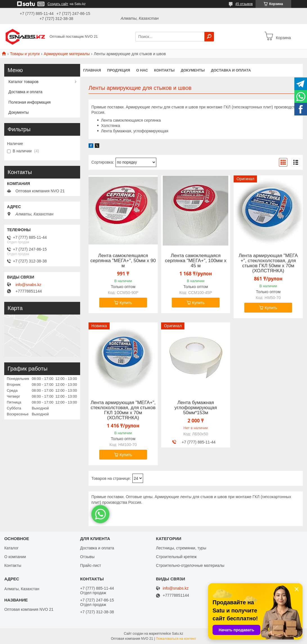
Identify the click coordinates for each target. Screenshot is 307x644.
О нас (142, 70)
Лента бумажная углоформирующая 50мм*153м (196, 408)
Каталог (11, 548)
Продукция (118, 70)
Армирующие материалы (67, 54)
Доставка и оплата (231, 70)
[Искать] (209, 37)
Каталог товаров (23, 82)
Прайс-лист (91, 565)
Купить (126, 303)
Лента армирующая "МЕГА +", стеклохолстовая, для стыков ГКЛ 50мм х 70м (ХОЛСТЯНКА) (268, 263)
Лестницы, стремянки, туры (181, 548)
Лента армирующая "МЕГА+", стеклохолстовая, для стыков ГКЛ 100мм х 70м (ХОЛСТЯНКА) (123, 410)
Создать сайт (58, 4)
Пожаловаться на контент (176, 639)
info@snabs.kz (28, 285)
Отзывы (87, 557)
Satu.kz (177, 634)
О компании (15, 557)
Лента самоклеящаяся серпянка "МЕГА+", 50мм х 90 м (123, 261)
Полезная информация (30, 102)
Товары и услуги (25, 54)
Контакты (164, 70)
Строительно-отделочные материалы (190, 565)
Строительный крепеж (176, 557)
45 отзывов (244, 4)
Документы (193, 70)
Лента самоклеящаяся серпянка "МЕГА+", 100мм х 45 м (196, 261)
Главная (92, 70)
